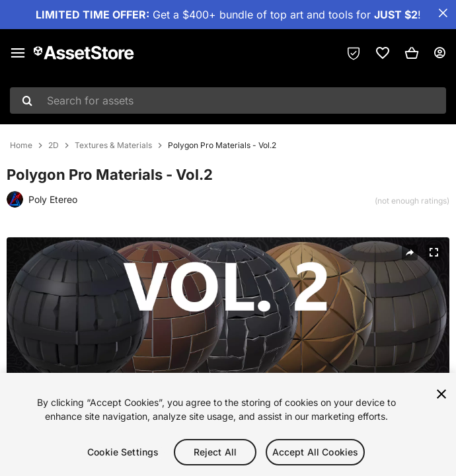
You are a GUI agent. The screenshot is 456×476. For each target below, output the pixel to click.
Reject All (215, 455)
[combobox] (228, 100)
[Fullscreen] (434, 253)
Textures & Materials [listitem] (113, 145)
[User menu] (439, 53)
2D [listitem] (54, 145)
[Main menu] (18, 53)
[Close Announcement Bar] (443, 13)
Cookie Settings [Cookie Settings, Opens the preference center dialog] (123, 455)
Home (21, 145)
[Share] (410, 253)
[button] (412, 53)
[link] (383, 53)
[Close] (441, 397)
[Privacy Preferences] (354, 53)
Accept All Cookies (316, 455)
